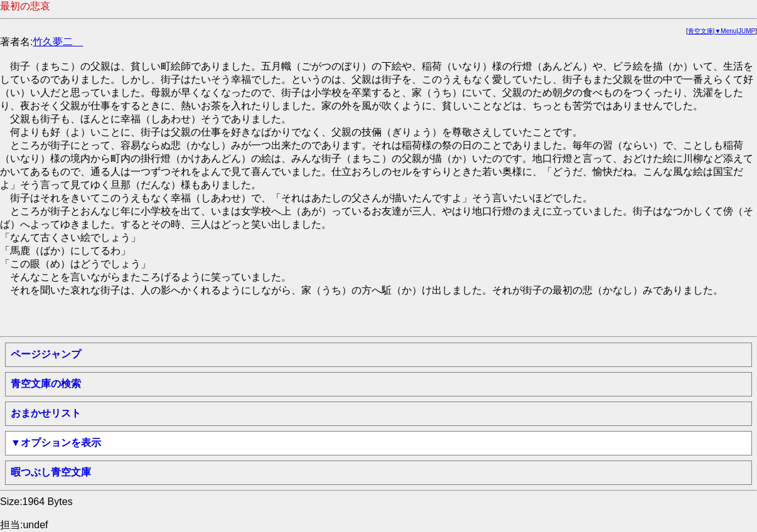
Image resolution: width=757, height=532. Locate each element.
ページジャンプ (46, 354)
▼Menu (725, 31)
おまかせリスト (46, 413)
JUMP (747, 31)
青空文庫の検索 (46, 384)
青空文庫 (701, 31)
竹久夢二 (58, 42)
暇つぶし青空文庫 (51, 472)
